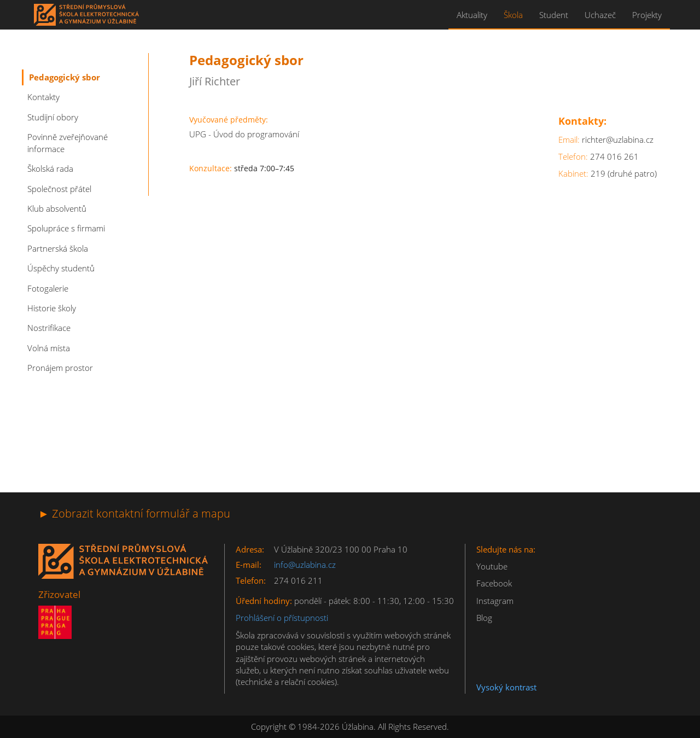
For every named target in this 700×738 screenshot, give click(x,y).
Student (554, 15)
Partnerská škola (58, 248)
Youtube (492, 566)
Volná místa (49, 348)
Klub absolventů (57, 208)
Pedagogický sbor (65, 77)
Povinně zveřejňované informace (68, 143)
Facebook (494, 583)
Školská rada (50, 168)
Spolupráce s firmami (66, 228)
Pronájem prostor (60, 368)
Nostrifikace (49, 328)
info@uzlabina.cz (305, 565)
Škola (513, 15)
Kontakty (43, 97)
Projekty (647, 15)
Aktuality (472, 15)
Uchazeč (600, 15)
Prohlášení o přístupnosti (282, 618)
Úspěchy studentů (61, 268)
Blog (484, 618)
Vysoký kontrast (506, 687)
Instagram (495, 601)
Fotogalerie (48, 288)
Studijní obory (53, 117)
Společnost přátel (59, 189)
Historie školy (52, 308)
